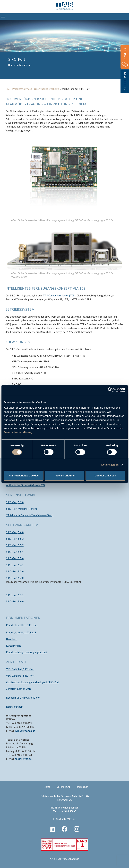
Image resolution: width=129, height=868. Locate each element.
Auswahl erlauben (64, 476)
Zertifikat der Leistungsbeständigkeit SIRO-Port (33, 682)
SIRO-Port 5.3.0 (15, 572)
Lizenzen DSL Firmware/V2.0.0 (23, 698)
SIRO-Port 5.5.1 (15, 552)
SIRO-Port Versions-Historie (22, 509)
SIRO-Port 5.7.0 (15, 502)
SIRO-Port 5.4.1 (15, 565)
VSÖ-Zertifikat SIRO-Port (20, 676)
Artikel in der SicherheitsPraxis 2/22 (26, 485)
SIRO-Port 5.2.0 (15, 578)
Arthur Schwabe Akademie (64, 859)
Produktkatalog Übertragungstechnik (27, 652)
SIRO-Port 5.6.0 (15, 532)
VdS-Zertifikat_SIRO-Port (20, 669)
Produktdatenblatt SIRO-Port (22, 625)
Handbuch (12, 639)
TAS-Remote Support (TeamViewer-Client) (30, 515)
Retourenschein (15, 707)
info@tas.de (69, 819)
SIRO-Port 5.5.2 (15, 545)
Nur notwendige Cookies (24, 476)
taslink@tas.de (23, 759)
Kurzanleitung (14, 646)
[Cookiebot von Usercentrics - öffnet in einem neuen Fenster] (110, 390)
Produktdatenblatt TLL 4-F (21, 633)
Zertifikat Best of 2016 (19, 689)
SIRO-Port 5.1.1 (15, 595)
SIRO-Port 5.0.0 (15, 602)
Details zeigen (110, 465)
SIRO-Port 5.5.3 (15, 539)
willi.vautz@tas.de (25, 731)
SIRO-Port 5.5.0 (15, 559)
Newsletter (125, 81)
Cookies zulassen (105, 476)
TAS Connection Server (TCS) (59, 296)
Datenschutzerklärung (18, 432)
